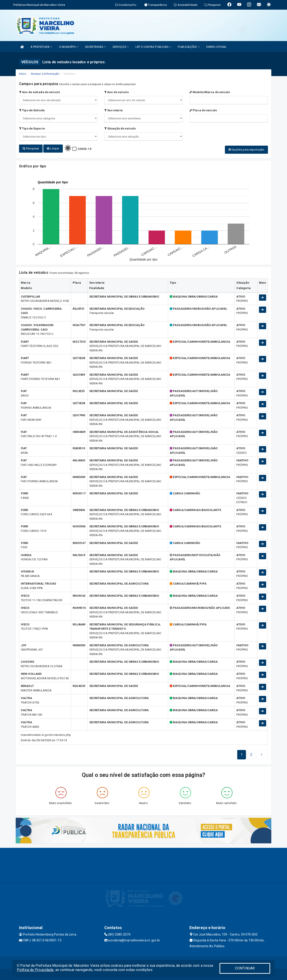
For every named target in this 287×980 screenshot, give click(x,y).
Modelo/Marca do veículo (210, 92)
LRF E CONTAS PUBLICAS (153, 47)
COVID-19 (84, 149)
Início (23, 74)
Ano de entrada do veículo (39, 92)
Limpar (53, 148)
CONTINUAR (245, 968)
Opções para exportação (246, 150)
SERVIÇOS (121, 47)
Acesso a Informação (45, 74)
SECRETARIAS (95, 47)
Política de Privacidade (35, 970)
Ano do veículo (116, 92)
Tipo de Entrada (32, 110)
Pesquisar (31, 148)
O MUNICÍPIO (69, 47)
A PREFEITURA (41, 47)
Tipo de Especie (32, 128)
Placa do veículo (203, 110)
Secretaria (113, 110)
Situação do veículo (120, 128)
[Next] (251, 755)
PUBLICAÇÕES (189, 47)
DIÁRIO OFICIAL (216, 47)
